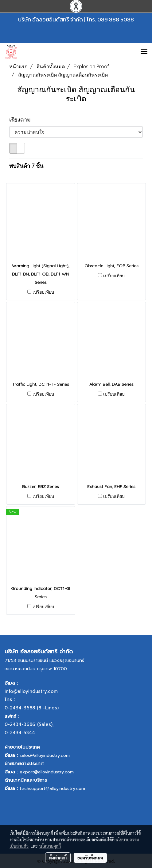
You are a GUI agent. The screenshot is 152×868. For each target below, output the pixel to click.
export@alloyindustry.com (47, 772)
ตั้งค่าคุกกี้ (58, 858)
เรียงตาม (22, 120)
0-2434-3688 (20, 708)
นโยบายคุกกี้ (50, 846)
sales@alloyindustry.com (45, 755)
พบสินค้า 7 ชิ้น (26, 166)
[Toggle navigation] (144, 52)
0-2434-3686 (20, 724)
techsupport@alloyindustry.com (52, 789)
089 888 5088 (116, 19)
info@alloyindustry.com (31, 691)
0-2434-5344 (20, 733)
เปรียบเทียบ (43, 292)
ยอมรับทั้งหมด (90, 858)
